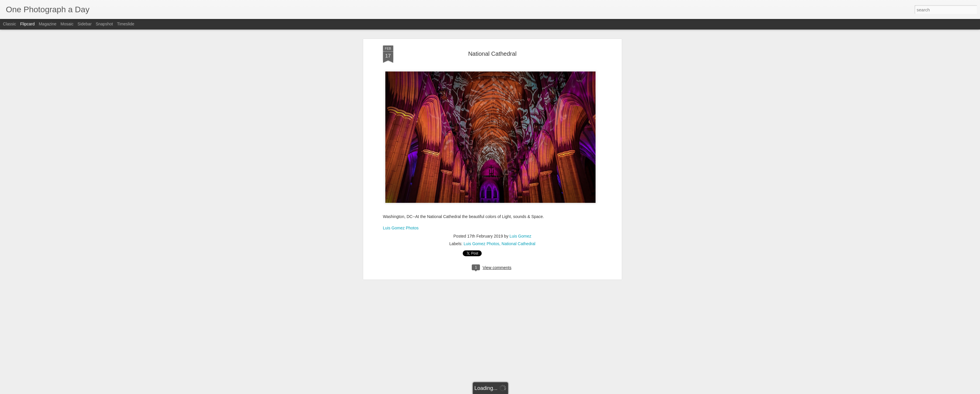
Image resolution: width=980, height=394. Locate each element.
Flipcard (27, 24)
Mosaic (67, 24)
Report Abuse (525, 391)
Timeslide (126, 24)
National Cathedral (518, 117)
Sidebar (85, 24)
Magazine (48, 24)
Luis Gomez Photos (401, 101)
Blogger (508, 391)
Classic (9, 24)
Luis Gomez (520, 110)
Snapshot (104, 24)
